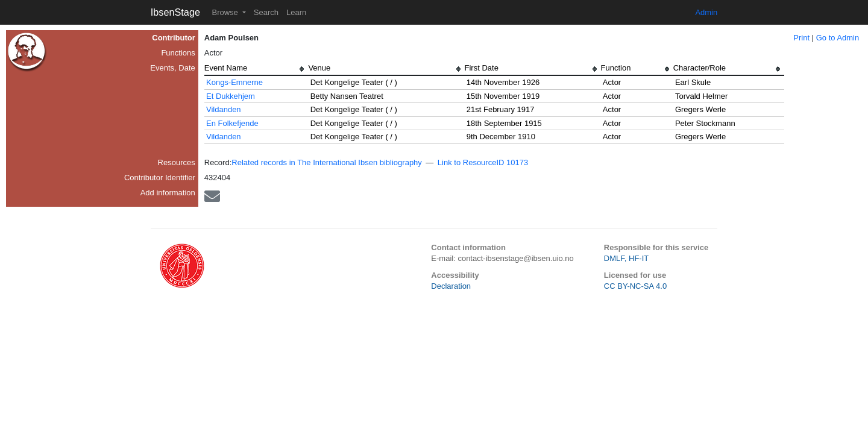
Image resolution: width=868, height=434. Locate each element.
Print (801, 38)
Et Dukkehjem (231, 96)
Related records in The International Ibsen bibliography (327, 162)
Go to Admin (838, 38)
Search (266, 12)
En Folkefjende (232, 123)
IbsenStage (175, 12)
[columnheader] (256, 69)
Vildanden (224, 109)
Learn (296, 12)
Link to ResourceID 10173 (483, 162)
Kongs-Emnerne (234, 82)
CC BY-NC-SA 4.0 (635, 286)
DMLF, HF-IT (626, 258)
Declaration (451, 286)
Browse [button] (226, 12)
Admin (706, 12)
